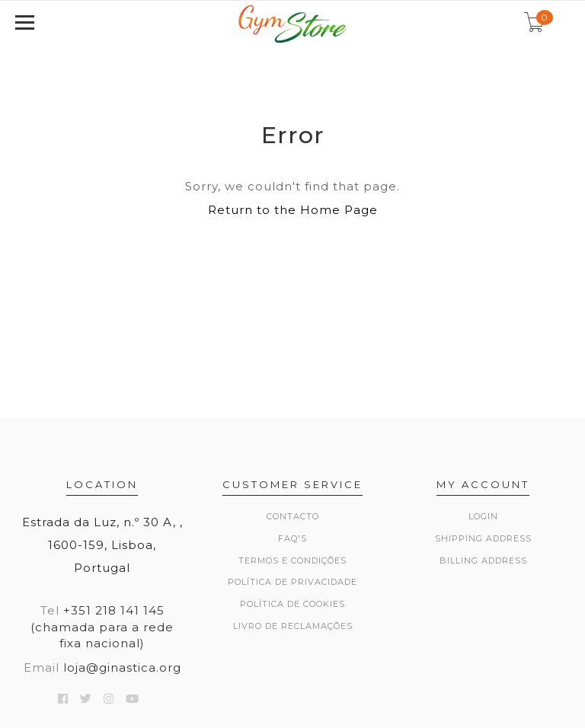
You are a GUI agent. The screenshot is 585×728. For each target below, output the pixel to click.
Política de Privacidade (292, 582)
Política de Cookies (292, 604)
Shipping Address (483, 538)
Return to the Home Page (293, 210)
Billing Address (483, 560)
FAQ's (292, 538)
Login (483, 516)
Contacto (293, 516)
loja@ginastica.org (122, 667)
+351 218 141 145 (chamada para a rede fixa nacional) (102, 627)
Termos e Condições (292, 560)
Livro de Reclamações (293, 626)
